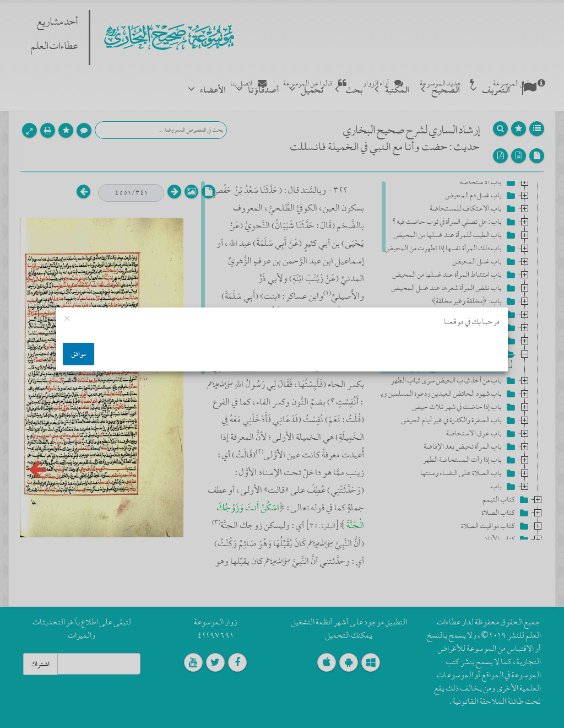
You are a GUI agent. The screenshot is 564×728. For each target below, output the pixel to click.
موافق (78, 354)
